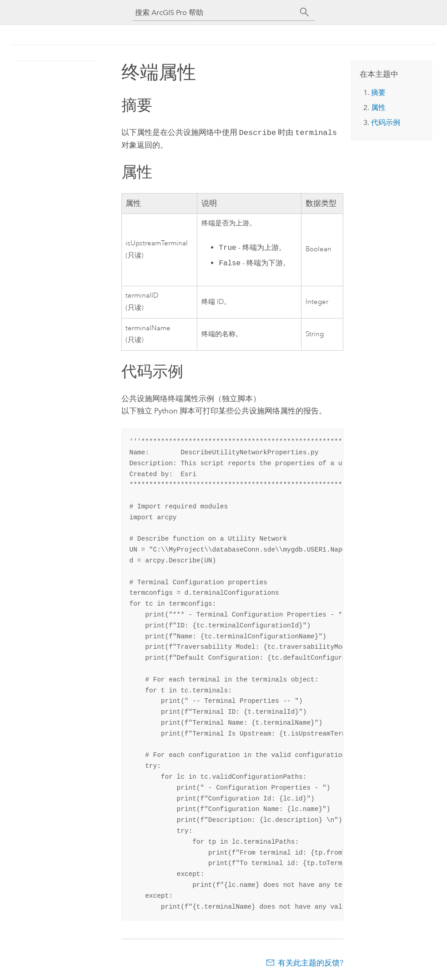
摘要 (378, 92)
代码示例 (386, 122)
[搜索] (305, 12)
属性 (378, 107)
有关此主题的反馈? (311, 962)
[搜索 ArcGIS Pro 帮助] (215, 12)
